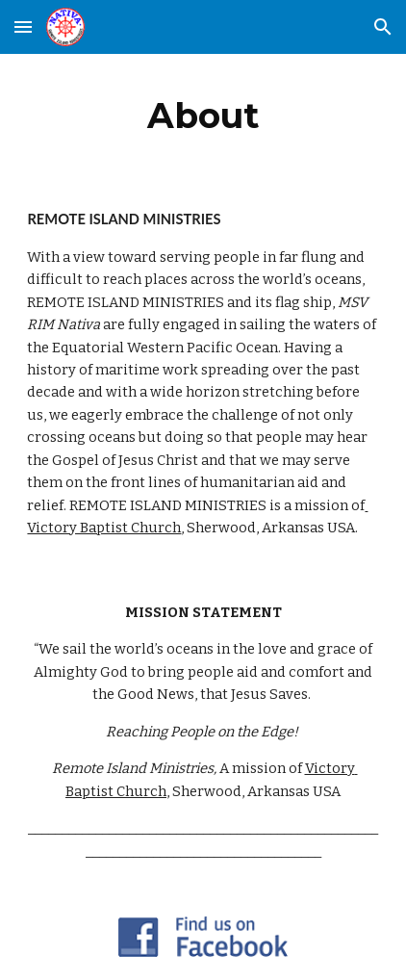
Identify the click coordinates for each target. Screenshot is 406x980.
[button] (23, 26)
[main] (203, 116)
